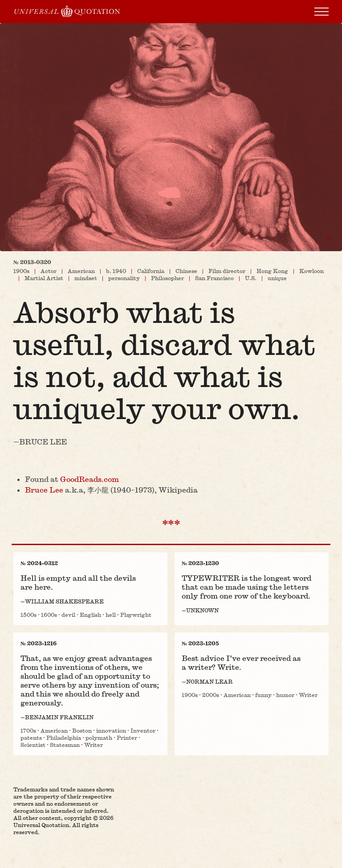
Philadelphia (64, 738)
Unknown (202, 610)
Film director (227, 271)
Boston (82, 730)
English (90, 615)
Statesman (65, 745)
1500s (28, 615)
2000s (211, 695)
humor (285, 695)
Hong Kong (272, 271)
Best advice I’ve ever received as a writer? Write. (241, 662)
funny (263, 695)
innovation (111, 730)
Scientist (33, 745)
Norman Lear (210, 681)
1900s (21, 271)
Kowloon (311, 271)
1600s (49, 615)
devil (68, 615)
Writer (94, 745)
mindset (86, 278)
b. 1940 (116, 271)
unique (277, 278)
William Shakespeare (64, 601)
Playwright (136, 615)
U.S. (251, 278)
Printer (127, 738)
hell (111, 615)
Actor (49, 271)
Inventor (143, 730)
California (151, 271)
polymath (99, 738)
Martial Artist (44, 278)
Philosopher (167, 278)
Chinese (186, 271)
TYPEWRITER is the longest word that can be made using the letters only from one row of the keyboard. (246, 587)
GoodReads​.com (90, 479)
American (81, 271)
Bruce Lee (43, 442)
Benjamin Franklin (59, 717)
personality (124, 278)
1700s (28, 730)
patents (31, 738)
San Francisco (214, 278)
